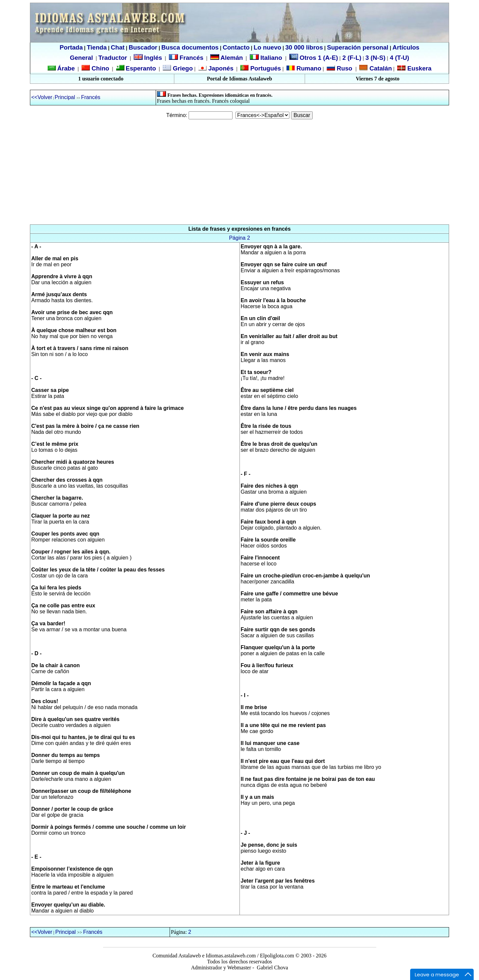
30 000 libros (304, 47)
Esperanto (141, 68)
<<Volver (42, 97)
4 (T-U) (399, 58)
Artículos (406, 47)
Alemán (232, 58)
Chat (118, 47)
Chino (99, 68)
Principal (66, 97)
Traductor (113, 58)
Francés (186, 58)
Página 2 (239, 238)
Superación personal (358, 47)
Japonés (220, 68)
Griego (182, 68)
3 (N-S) (376, 58)
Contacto (236, 47)
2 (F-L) (351, 58)
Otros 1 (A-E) (314, 58)
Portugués (265, 68)
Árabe (66, 68)
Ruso (344, 68)
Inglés (153, 58)
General (81, 58)
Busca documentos (190, 47)
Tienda (97, 47)
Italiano (267, 58)
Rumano (308, 68)
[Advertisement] (239, 172)
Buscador (143, 47)
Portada (71, 47)
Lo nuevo (268, 47)
